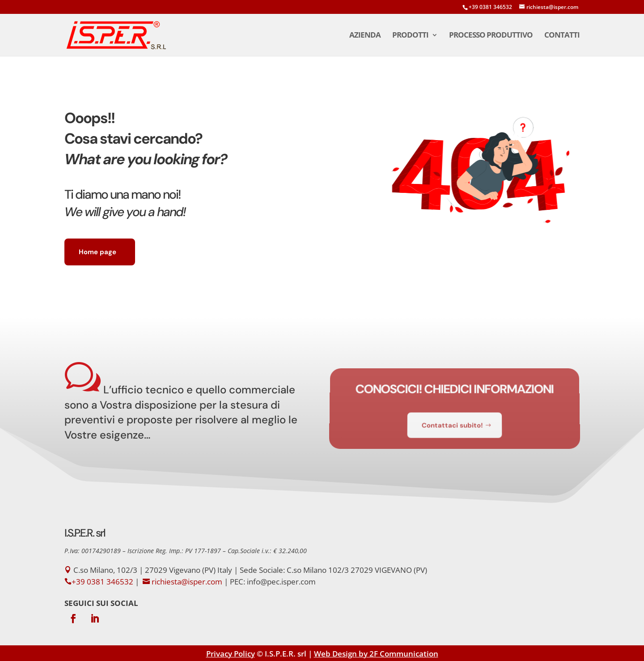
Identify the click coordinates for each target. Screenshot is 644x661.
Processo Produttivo (491, 36)
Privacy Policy (231, 654)
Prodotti (410, 36)
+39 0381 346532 (490, 7)
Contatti (562, 36)
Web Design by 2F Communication (376, 654)
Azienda (365, 36)
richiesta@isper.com (187, 582)
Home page (97, 252)
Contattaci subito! (452, 422)
